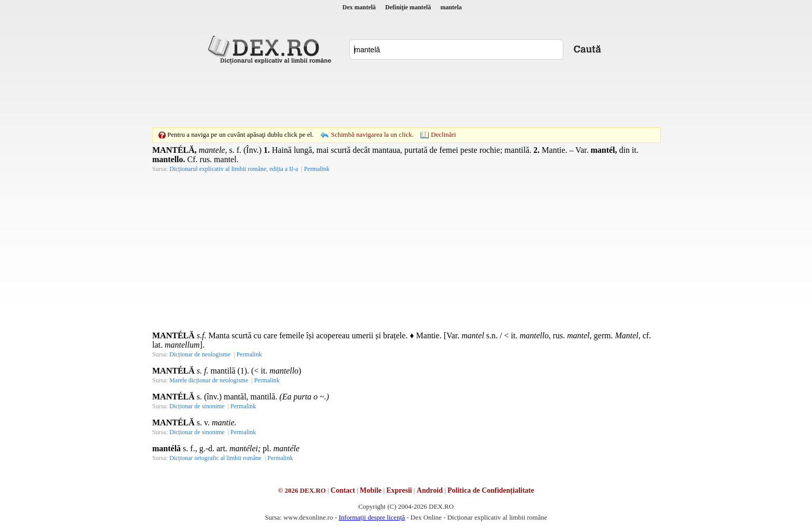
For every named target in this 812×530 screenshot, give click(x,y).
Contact (343, 490)
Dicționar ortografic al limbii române (215, 458)
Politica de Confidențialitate (491, 490)
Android (430, 490)
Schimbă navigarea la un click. (372, 134)
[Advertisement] (406, 96)
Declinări (443, 134)
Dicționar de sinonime (197, 406)
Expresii (399, 490)
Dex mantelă (359, 7)
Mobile (371, 490)
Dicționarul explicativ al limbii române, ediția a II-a (234, 169)
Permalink (317, 169)
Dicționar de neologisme (200, 354)
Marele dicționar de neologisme (209, 380)
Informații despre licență (372, 517)
